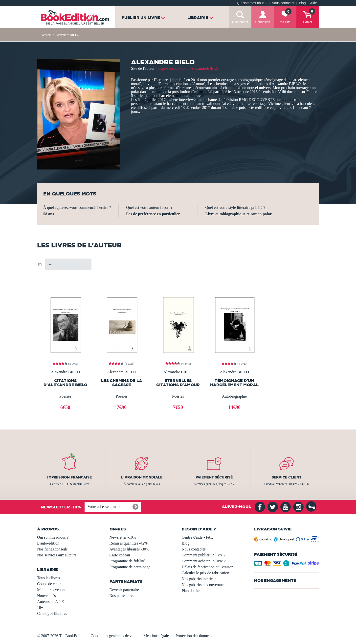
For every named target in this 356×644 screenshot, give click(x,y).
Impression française (69, 477)
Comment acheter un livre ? (204, 561)
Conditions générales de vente (114, 636)
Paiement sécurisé (214, 477)
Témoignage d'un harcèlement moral (234, 383)
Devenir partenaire (124, 590)
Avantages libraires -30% (129, 549)
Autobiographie (234, 396)
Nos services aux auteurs (57, 555)
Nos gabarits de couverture (203, 585)
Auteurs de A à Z (50, 602)
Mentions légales (157, 636)
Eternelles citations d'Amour (178, 383)
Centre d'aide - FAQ (198, 537)
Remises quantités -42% (129, 543)
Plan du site (191, 591)
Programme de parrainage (130, 567)
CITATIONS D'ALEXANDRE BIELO (65, 383)
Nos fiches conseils (52, 549)
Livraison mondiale (142, 477)
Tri (39, 264)
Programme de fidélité (127, 561)
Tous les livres (48, 578)
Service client (287, 477)
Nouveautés (46, 596)
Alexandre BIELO (65, 372)
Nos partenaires (122, 596)
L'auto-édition (48, 543)
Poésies (65, 396)
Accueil (46, 35)
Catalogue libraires (52, 613)
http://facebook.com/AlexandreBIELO (188, 68)
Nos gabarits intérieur (199, 579)
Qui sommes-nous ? (252, 3)
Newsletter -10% (123, 537)
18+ (40, 608)
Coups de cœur (49, 584)
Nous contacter (283, 3)
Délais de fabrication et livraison (208, 567)
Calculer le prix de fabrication (205, 573)
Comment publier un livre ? (204, 555)
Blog (302, 3)
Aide (314, 3)
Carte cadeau (120, 555)
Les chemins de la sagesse (122, 383)
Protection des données (194, 636)
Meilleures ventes (51, 590)
